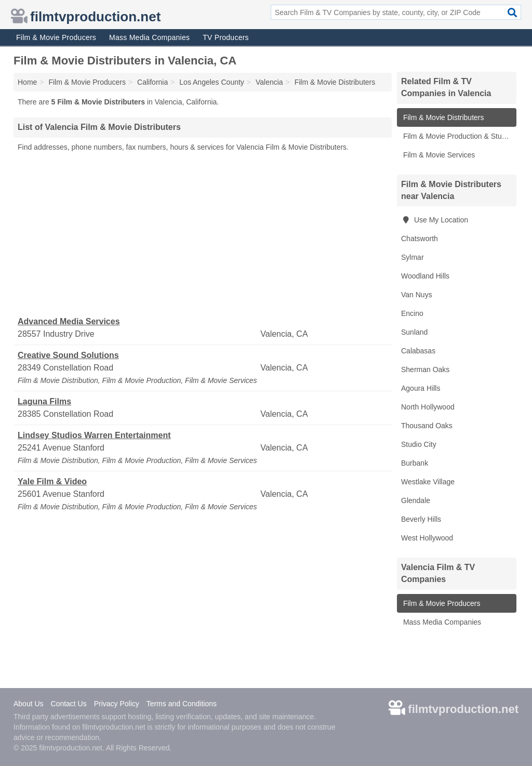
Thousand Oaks (427, 426)
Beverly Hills (421, 519)
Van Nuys (417, 295)
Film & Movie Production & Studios (458, 136)
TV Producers (226, 37)
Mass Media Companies (149, 37)
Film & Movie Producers (56, 37)
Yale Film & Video (52, 481)
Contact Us (68, 704)
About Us (29, 704)
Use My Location (435, 220)
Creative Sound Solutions (68, 355)
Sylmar (413, 257)
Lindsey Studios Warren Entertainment (94, 435)
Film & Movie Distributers (442, 117)
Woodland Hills (425, 276)
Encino (412, 313)
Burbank (415, 463)
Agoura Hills (421, 388)
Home (27, 82)
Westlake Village (428, 482)
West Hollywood (427, 538)
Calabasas (418, 351)
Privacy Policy (117, 704)
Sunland (414, 332)
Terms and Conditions (182, 704)
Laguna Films (44, 401)
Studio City (419, 444)
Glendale (416, 500)
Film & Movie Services (438, 155)
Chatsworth (420, 239)
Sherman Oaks (425, 369)
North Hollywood (428, 407)
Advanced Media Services (69, 321)
